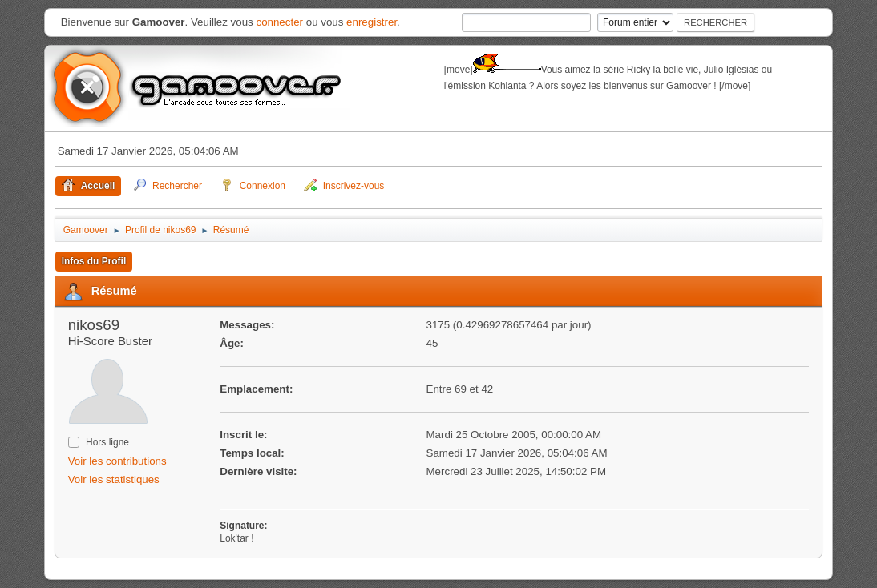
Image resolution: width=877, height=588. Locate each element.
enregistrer (372, 22)
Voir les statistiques (114, 479)
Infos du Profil (94, 261)
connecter (279, 22)
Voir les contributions (117, 461)
